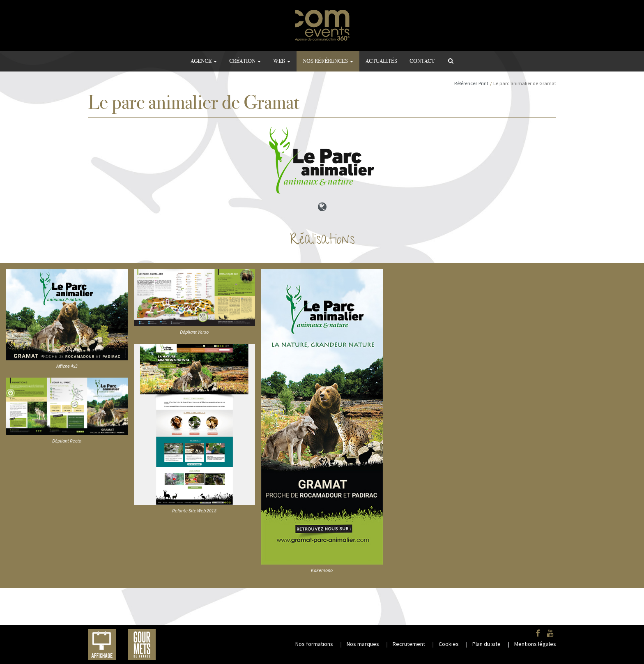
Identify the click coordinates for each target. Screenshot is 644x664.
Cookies (449, 644)
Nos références (328, 61)
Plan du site (486, 644)
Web (282, 61)
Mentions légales (535, 644)
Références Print (471, 83)
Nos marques (363, 644)
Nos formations (314, 644)
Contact (422, 61)
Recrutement (409, 644)
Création (245, 61)
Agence (204, 61)
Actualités (381, 61)
